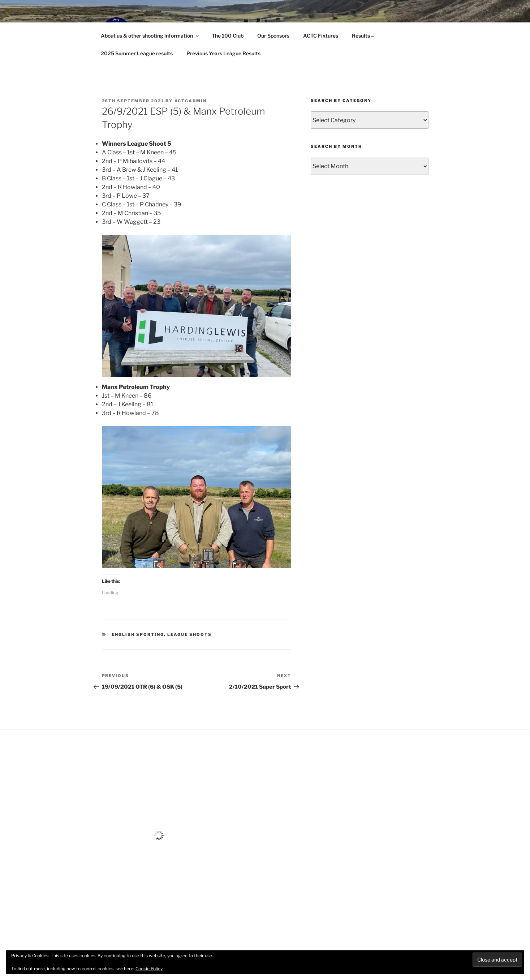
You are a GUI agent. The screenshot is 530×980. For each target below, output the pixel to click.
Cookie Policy (149, 969)
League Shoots (189, 634)
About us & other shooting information (150, 36)
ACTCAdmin (191, 101)
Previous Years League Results (223, 53)
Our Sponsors (273, 36)
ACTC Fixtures (321, 36)
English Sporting (138, 634)
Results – (363, 36)
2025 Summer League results (137, 53)
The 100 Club (228, 36)
